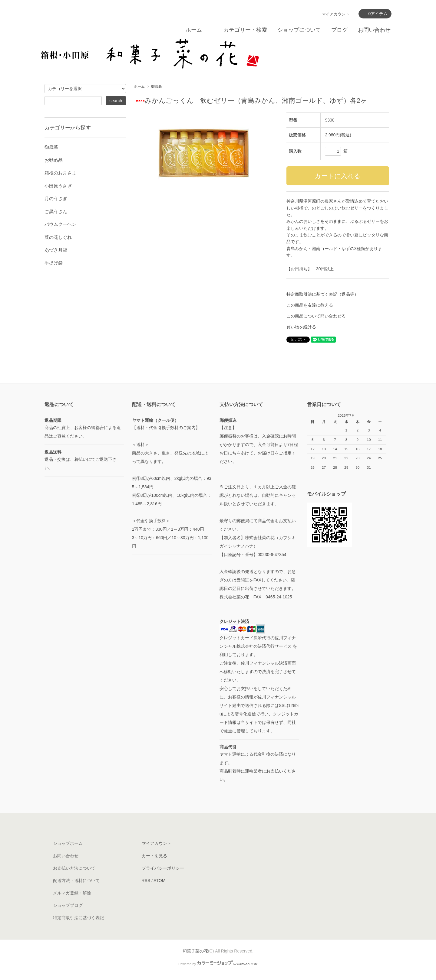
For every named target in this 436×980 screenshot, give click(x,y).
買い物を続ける (301, 327)
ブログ (339, 30)
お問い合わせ (374, 30)
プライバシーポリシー (163, 868)
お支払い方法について (74, 868)
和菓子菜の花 (195, 951)
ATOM (159, 881)
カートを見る (154, 856)
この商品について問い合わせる (316, 316)
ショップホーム (68, 843)
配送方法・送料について (76, 881)
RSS (146, 881)
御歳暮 (157, 86)
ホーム (194, 30)
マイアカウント (336, 14)
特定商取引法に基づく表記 (78, 918)
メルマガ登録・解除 (72, 893)
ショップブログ (68, 905)
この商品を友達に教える (310, 305)
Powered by (218, 964)
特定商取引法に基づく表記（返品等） (322, 294)
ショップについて (299, 30)
